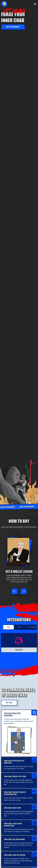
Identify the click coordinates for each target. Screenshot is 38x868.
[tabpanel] (19, 646)
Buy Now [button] (9, 703)
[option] (19, 560)
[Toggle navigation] (35, 4)
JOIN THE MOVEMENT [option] (27, 507)
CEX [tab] (19, 627)
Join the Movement (13, 27)
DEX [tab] (8, 627)
